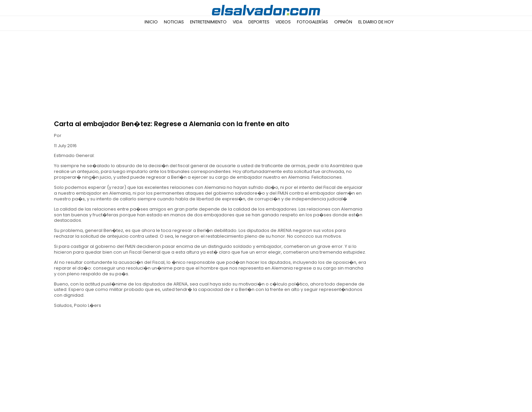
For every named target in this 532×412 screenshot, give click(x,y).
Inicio (151, 22)
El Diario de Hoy (376, 22)
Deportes (259, 22)
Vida (237, 22)
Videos (283, 22)
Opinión (343, 22)
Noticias (174, 22)
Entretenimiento (208, 22)
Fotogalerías (312, 22)
